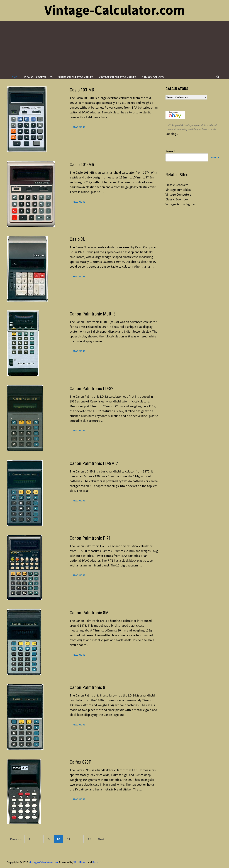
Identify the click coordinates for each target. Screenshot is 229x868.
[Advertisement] (114, 48)
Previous (16, 839)
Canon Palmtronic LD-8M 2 (94, 463)
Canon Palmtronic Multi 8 (93, 314)
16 (89, 839)
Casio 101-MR (82, 165)
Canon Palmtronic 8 (87, 687)
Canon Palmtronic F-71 (90, 538)
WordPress (80, 862)
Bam (95, 862)
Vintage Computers (178, 194)
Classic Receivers (177, 185)
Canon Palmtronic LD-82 (92, 389)
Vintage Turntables (178, 190)
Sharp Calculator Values (76, 77)
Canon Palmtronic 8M (89, 613)
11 (69, 839)
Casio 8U (78, 239)
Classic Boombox (177, 199)
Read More (79, 127)
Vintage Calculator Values (118, 77)
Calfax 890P (80, 762)
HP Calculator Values (38, 77)
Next (101, 839)
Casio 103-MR (82, 90)
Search (170, 151)
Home (13, 77)
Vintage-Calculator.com (115, 10)
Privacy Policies (153, 77)
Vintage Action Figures (181, 204)
